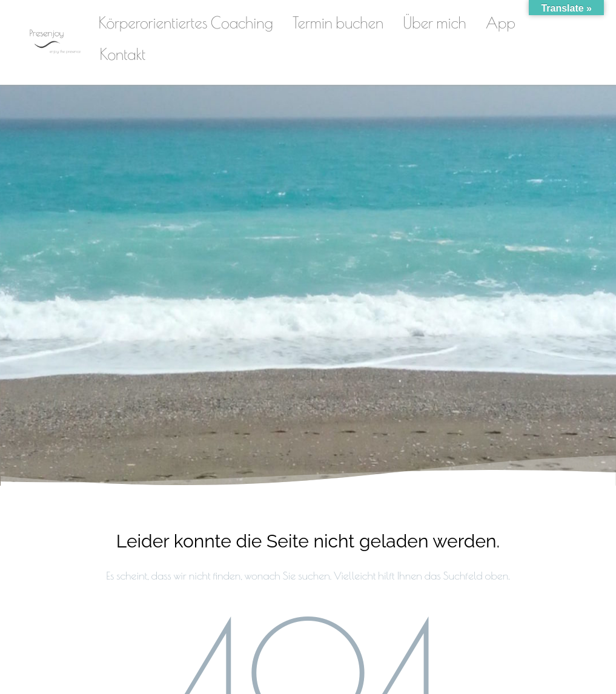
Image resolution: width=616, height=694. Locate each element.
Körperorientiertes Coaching (186, 23)
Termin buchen (338, 23)
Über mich (435, 23)
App (501, 23)
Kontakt (123, 54)
